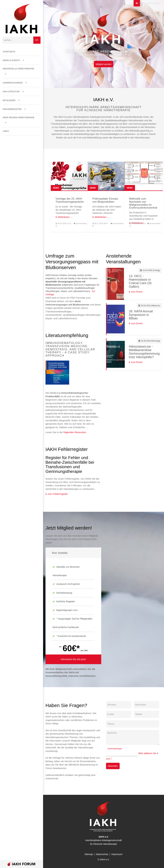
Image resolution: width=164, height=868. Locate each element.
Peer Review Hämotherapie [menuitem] (19, 117)
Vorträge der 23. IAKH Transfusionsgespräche (70, 200)
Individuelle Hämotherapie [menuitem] (18, 69)
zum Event (137, 292)
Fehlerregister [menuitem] (12, 109)
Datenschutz (102, 854)
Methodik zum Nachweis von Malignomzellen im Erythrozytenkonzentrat (143, 203)
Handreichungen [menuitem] (13, 83)
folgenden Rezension (75, 432)
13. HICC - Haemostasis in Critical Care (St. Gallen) (141, 281)
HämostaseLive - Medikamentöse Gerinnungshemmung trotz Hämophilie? (144, 352)
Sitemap (89, 854)
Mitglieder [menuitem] (9, 100)
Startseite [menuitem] (9, 52)
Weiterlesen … (65, 217)
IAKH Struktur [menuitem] (11, 92)
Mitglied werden (103, 64)
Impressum (117, 854)
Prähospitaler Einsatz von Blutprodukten (105, 200)
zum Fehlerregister (58, 494)
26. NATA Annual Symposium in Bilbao (141, 315)
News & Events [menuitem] (11, 60)
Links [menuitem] (6, 131)
